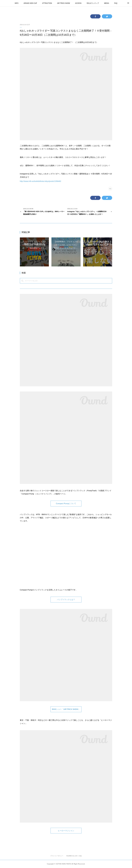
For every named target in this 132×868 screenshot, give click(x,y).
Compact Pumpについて (66, 504)
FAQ (116, 3)
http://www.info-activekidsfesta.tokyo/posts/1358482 (41, 181)
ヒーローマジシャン (66, 831)
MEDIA (107, 3)
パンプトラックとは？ (66, 600)
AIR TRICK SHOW (64, 3)
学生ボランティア (93, 3)
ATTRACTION (47, 3)
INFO (17, 3)
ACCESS (78, 3)
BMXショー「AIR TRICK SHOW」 (66, 709)
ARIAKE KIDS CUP (30, 3)
